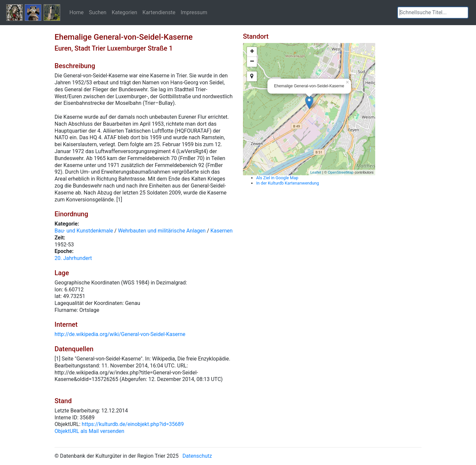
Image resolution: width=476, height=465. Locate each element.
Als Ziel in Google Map (277, 178)
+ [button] (252, 52)
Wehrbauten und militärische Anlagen (162, 231)
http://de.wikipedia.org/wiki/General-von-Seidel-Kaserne (120, 334)
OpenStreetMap (341, 172)
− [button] (252, 62)
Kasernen (222, 231)
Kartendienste (159, 12)
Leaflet (316, 172)
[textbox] (433, 13)
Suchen (98, 12)
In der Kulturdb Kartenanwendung (288, 183)
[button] (463, 13)
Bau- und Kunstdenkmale (84, 231)
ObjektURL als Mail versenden (89, 431)
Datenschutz (197, 456)
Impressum (194, 12)
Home (77, 12)
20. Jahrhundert (73, 258)
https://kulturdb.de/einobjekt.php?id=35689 (133, 424)
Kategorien (124, 12)
